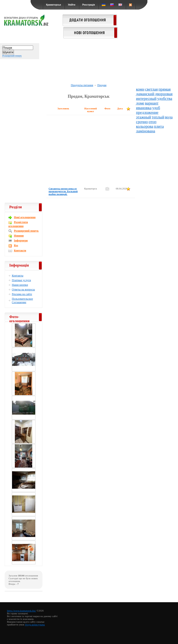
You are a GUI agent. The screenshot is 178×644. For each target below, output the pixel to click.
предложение (147, 112)
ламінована (146, 131)
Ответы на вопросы (23, 289)
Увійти (72, 5)
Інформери (21, 241)
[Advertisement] (89, 68)
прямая (165, 89)
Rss (16, 245)
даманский (145, 94)
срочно (142, 122)
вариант (152, 103)
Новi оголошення (25, 217)
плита (159, 126)
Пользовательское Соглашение (22, 301)
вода (169, 117)
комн (140, 89)
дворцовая (164, 94)
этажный (144, 117)
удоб (156, 108)
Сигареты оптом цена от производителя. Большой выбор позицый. (63, 191)
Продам (102, 85)
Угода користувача (35, 624)
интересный (146, 99)
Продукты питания (82, 85)
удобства (165, 99)
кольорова (145, 126)
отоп (153, 122)
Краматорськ (54, 5)
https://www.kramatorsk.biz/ (21, 611)
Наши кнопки (20, 285)
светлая (151, 89)
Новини (19, 236)
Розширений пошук (12, 56)
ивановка (144, 108)
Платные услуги (21, 280)
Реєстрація (89, 5)
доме (140, 103)
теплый (158, 117)
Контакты (18, 276)
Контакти (20, 250)
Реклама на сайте (22, 294)
